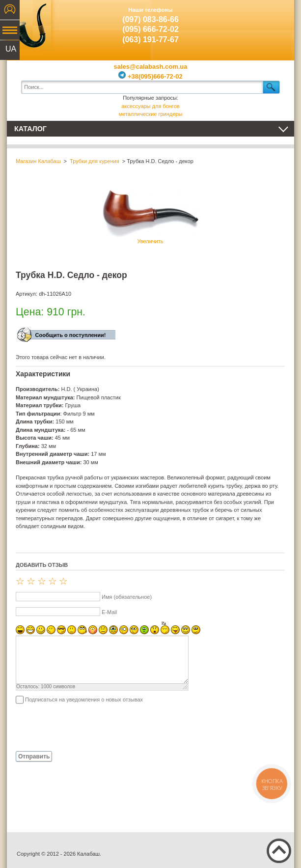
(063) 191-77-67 (150, 40)
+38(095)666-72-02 (150, 76)
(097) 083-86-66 (150, 19)
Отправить (34, 756)
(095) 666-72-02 (150, 29)
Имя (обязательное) (127, 597)
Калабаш (29, 25)
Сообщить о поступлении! (71, 335)
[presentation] (90, 727)
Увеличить (150, 215)
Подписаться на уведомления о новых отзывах (84, 700)
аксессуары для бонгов (150, 106)
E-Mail (109, 612)
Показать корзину (272, 22)
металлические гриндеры (151, 114)
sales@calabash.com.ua (151, 67)
